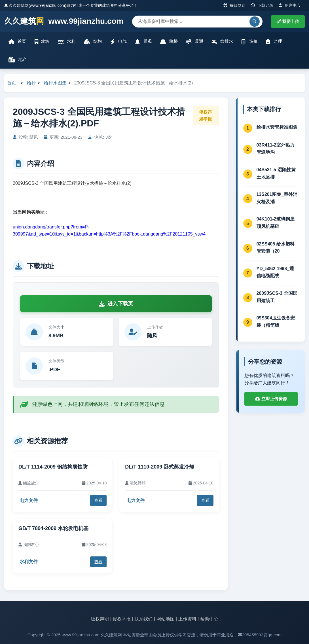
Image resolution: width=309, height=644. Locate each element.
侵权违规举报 (205, 116)
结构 (93, 42)
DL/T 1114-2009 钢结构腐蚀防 (53, 467)
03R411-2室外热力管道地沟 (276, 149)
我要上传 (288, 21)
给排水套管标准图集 (277, 127)
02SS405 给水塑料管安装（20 (276, 248)
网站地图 (166, 619)
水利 (67, 42)
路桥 (169, 42)
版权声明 (100, 619)
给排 (31, 83)
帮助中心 (209, 619)
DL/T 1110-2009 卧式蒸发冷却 (160, 467)
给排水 (222, 42)
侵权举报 (122, 619)
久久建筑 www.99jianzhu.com (64, 21)
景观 (143, 42)
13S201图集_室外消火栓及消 (277, 198)
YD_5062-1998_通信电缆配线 (275, 272)
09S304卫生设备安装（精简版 (276, 322)
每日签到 (235, 5)
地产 (18, 60)
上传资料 (187, 619)
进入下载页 (116, 304)
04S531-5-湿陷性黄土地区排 (276, 173)
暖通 (195, 42)
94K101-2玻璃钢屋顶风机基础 (276, 223)
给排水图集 (55, 83)
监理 (274, 42)
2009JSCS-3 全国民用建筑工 (277, 297)
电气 (118, 42)
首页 (17, 42)
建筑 (42, 42)
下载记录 (262, 5)
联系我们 (143, 619)
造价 (249, 42)
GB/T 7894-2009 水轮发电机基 (53, 528)
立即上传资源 (271, 399)
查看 (98, 500)
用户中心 (290, 5)
